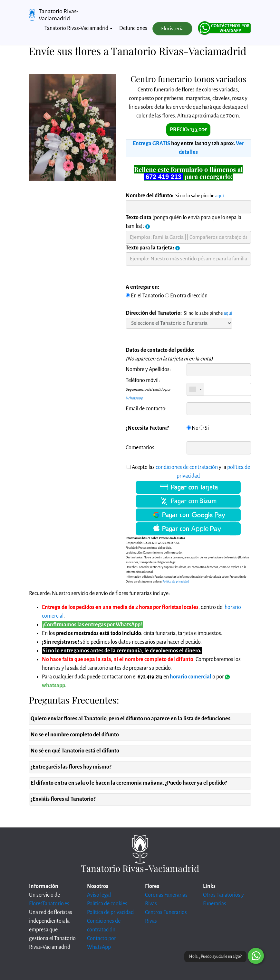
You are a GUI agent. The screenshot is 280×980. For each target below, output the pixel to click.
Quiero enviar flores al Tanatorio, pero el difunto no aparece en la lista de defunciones (130, 719)
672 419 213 (164, 177)
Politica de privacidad (176, 582)
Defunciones (133, 28)
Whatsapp (134, 398)
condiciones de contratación (187, 467)
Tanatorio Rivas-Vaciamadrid (58, 15)
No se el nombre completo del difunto (75, 735)
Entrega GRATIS (151, 144)
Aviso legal (99, 895)
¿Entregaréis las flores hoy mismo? (71, 767)
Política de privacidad (110, 912)
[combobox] (195, 389)
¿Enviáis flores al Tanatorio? (63, 799)
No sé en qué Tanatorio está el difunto (75, 751)
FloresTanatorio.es (49, 904)
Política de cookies (107, 904)
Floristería (172, 29)
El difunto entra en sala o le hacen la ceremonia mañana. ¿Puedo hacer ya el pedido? (129, 783)
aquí (220, 196)
